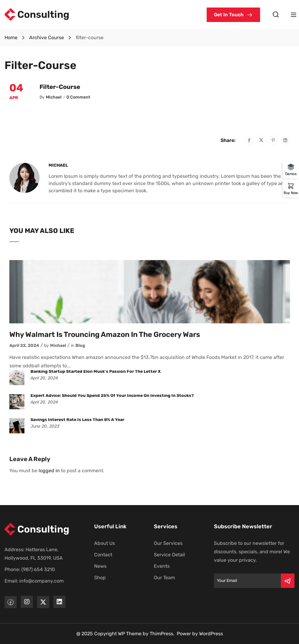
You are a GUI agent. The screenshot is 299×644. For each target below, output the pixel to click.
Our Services (168, 543)
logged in (49, 471)
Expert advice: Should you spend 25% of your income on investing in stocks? (112, 396)
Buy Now (291, 193)
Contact (103, 555)
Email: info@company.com (34, 581)
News (100, 566)
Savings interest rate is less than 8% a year (77, 420)
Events (162, 566)
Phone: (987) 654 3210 (30, 569)
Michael (54, 97)
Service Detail (169, 555)
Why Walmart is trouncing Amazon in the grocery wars (105, 335)
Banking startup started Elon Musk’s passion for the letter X (96, 371)
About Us (105, 543)
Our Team (164, 578)
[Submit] (288, 581)
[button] (233, 15)
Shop (100, 578)
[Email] (247, 581)
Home (11, 38)
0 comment (78, 97)
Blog (80, 346)
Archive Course (47, 38)
